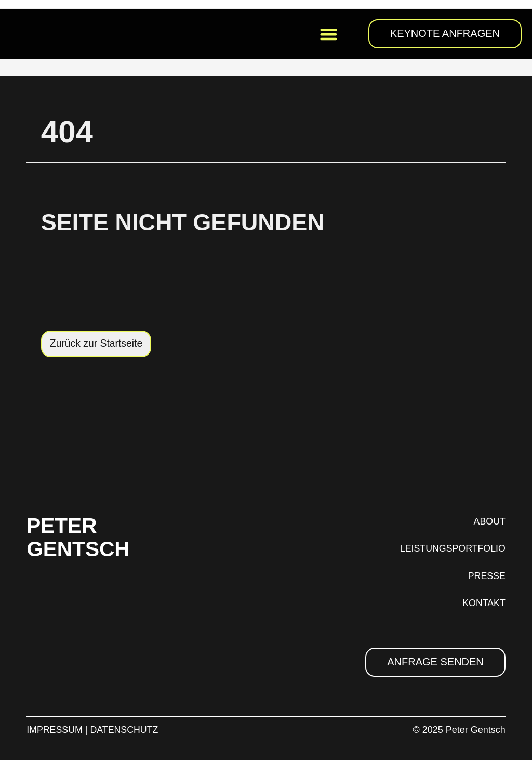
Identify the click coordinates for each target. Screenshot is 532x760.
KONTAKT (484, 604)
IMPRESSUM (55, 730)
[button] (329, 34)
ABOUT (489, 521)
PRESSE (487, 576)
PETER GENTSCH (84, 536)
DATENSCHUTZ (125, 730)
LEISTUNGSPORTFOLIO (452, 549)
